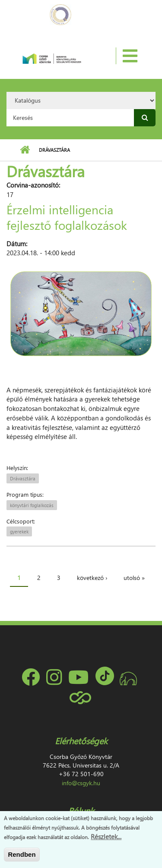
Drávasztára (23, 478)
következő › (92, 578)
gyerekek (19, 531)
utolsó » (134, 578)
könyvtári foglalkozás (32, 505)
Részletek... (106, 837)
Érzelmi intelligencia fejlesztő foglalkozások (67, 217)
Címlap (25, 150)
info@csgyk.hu (81, 783)
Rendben (22, 854)
